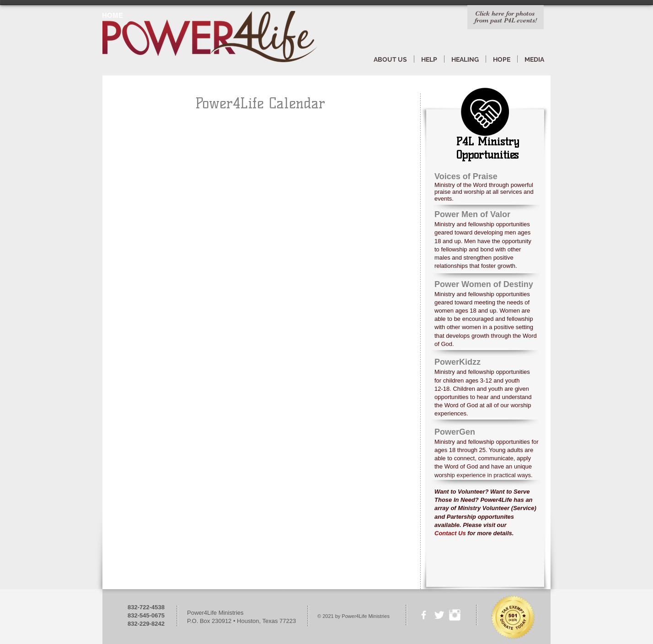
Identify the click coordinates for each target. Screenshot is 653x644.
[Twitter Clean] (439, 615)
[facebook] (424, 615)
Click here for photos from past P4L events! (506, 17)
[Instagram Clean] (455, 615)
